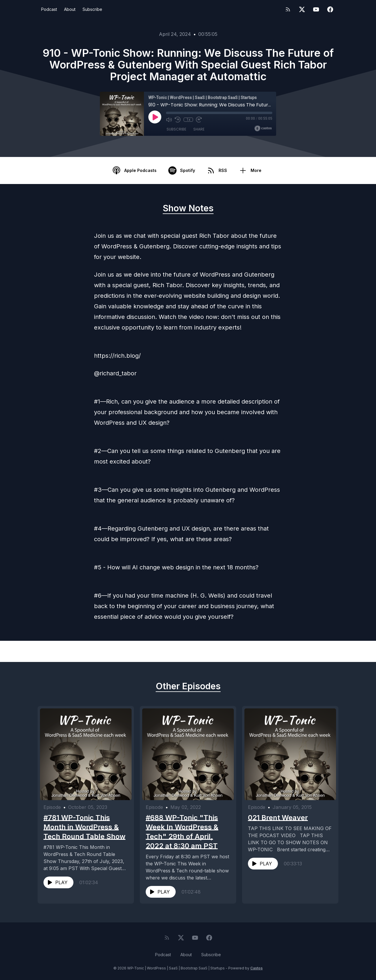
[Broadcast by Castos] (263, 128)
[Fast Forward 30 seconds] (199, 120)
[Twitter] (302, 9)
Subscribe (92, 9)
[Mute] (169, 120)
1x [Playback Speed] (188, 120)
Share (199, 129)
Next (313, 651)
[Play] (155, 117)
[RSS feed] (288, 9)
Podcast (49, 9)
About (70, 9)
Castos (256, 968)
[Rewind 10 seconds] (178, 120)
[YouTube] (316, 9)
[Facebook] (330, 9)
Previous (68, 651)
